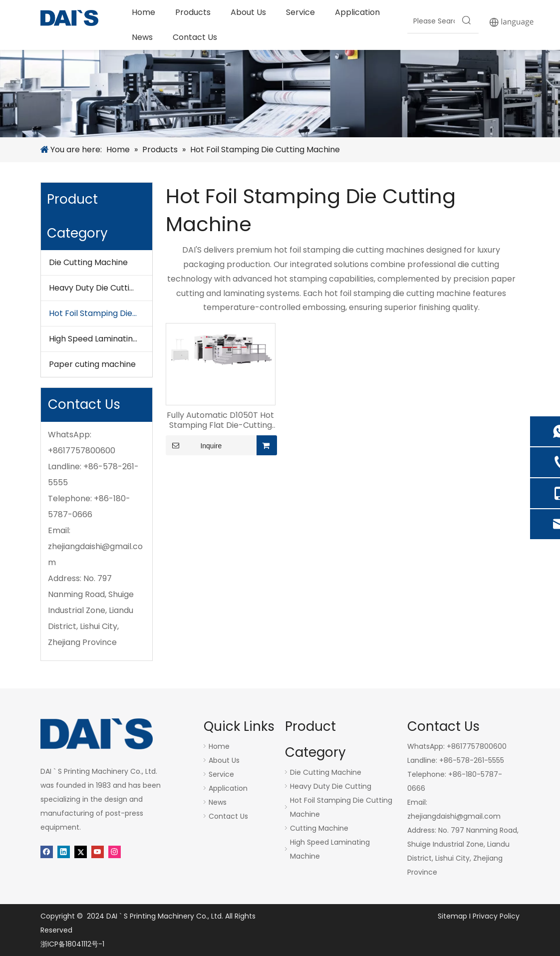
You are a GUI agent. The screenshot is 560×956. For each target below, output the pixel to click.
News (218, 802)
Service (221, 774)
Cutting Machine (319, 828)
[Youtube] (98, 851)
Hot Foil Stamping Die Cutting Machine (101, 313)
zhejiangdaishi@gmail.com (454, 816)
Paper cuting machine (92, 364)
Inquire (194, 445)
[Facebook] (47, 851)
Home (219, 746)
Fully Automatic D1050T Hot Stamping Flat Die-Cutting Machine (220, 420)
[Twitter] (81, 851)
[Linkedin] (64, 851)
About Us (224, 760)
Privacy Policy (496, 916)
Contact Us (228, 816)
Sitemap (452, 916)
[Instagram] (115, 851)
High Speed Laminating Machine (101, 339)
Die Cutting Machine (88, 262)
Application (228, 788)
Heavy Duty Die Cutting (94, 288)
